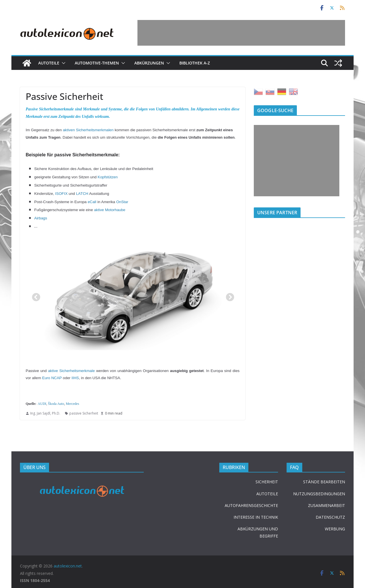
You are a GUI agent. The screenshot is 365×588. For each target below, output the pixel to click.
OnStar (122, 202)
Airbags (41, 218)
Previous (34, 296)
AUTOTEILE (267, 494)
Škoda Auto (56, 404)
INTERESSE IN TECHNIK (256, 517)
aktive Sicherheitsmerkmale (71, 371)
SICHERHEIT (267, 482)
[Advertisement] (241, 33)
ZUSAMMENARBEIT (327, 505)
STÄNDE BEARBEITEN (324, 482)
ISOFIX (61, 194)
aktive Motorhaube (110, 210)
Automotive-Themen (97, 63)
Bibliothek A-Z (195, 63)
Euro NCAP (52, 378)
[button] (62, 63)
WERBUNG (335, 529)
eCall (92, 202)
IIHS (75, 378)
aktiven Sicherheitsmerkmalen (88, 130)
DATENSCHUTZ (330, 517)
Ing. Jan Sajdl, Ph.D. (45, 413)
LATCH (82, 194)
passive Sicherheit (84, 413)
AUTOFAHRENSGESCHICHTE (251, 505)
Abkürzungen (149, 63)
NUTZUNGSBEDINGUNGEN (319, 494)
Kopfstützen (108, 177)
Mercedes (73, 404)
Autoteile (49, 63)
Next (228, 296)
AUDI (42, 404)
